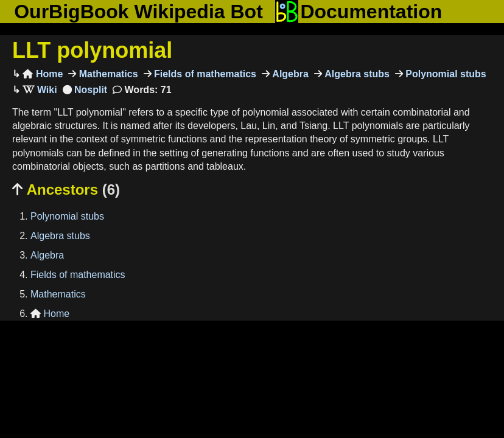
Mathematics (107, 74)
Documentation (359, 12)
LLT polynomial (92, 50)
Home (43, 74)
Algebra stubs (356, 74)
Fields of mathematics (204, 74)
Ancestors (66, 189)
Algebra (289, 74)
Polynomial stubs (445, 74)
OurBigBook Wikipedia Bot (138, 12)
